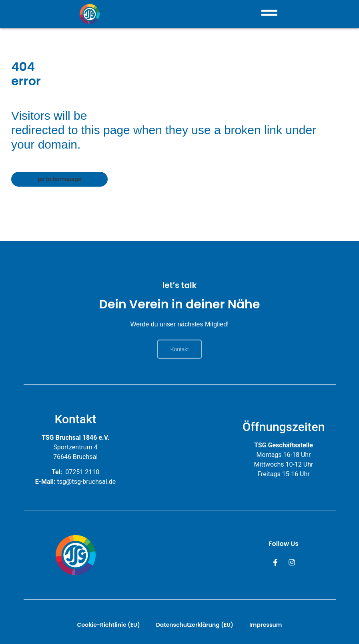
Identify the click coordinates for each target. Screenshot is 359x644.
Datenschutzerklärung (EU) (195, 625)
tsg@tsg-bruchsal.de (87, 482)
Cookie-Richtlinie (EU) (109, 625)
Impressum (266, 625)
